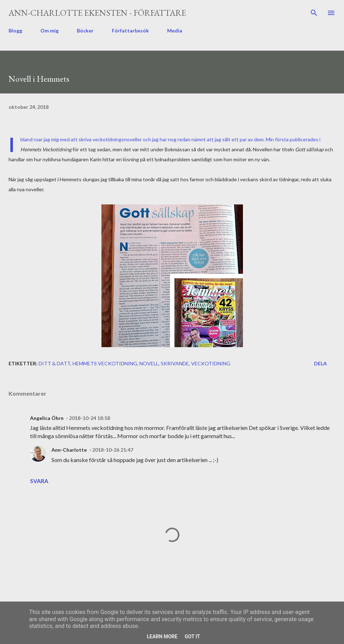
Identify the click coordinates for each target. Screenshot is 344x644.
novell (149, 363)
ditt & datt (54, 363)
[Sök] (314, 13)
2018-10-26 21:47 (113, 450)
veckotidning (211, 363)
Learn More (162, 637)
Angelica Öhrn (47, 418)
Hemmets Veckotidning (105, 363)
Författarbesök (130, 31)
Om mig (49, 31)
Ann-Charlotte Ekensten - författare (97, 13)
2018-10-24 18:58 (89, 418)
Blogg (15, 31)
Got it (192, 637)
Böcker (85, 31)
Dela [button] (320, 363)
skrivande (175, 363)
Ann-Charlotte (69, 450)
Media (175, 31)
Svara (39, 481)
